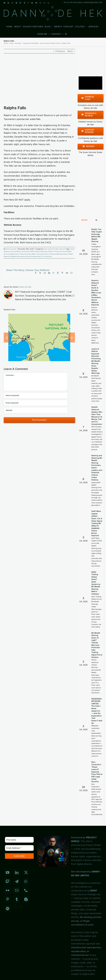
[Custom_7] (21, 906)
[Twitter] (26, 873)
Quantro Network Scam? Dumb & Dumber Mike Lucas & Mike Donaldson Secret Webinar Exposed (96, 293)
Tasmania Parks (42, 254)
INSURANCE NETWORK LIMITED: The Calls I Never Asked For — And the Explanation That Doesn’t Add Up (97, 711)
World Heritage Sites (33, 256)
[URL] (36, 410)
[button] (66, 34)
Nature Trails (53, 251)
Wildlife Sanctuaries (18, 256)
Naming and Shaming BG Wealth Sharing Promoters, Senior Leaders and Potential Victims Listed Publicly (97, 468)
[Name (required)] (36, 395)
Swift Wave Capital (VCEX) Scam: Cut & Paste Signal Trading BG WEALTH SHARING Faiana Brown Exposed (97, 523)
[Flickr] (8, 890)
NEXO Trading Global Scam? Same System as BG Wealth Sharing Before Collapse (96, 583)
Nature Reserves (41, 251)
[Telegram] (17, 881)
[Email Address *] (19, 848)
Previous (60, 51)
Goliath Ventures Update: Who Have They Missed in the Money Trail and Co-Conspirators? (98, 415)
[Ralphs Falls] (39, 81)
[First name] (19, 840)
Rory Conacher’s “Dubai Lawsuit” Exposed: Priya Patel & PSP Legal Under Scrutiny (97, 772)
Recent (85, 220)
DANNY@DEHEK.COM (93, 2)
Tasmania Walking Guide (58, 254)
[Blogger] (26, 899)
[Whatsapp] (26, 881)
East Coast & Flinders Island (54, 249)
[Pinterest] (8, 899)
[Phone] (26, 890)
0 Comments (47, 256)
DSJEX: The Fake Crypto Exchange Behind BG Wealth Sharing (97, 235)
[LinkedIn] (17, 873)
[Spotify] (8, 909)
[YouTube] (8, 873)
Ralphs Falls (14, 254)
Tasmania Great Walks (28, 254)
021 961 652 (72, 2)
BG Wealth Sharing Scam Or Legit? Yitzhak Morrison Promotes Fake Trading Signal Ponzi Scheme (97, 645)
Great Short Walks (28, 251)
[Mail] (17, 890)
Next (70, 51)
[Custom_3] (15, 906)
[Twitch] (8, 881)
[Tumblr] (17, 899)
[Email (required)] (36, 403)
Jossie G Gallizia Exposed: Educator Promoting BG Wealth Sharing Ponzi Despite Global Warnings (96, 361)
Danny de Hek (11, 249)
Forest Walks (16, 251)
